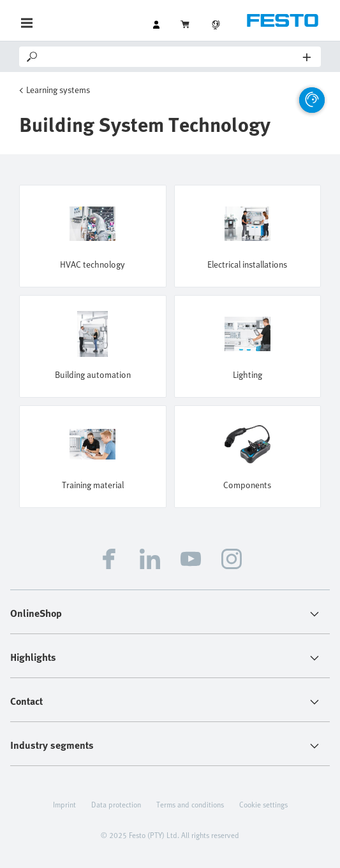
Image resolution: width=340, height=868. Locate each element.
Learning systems (58, 90)
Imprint (64, 804)
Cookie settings (263, 804)
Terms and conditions (190, 804)
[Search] (171, 57)
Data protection (116, 804)
